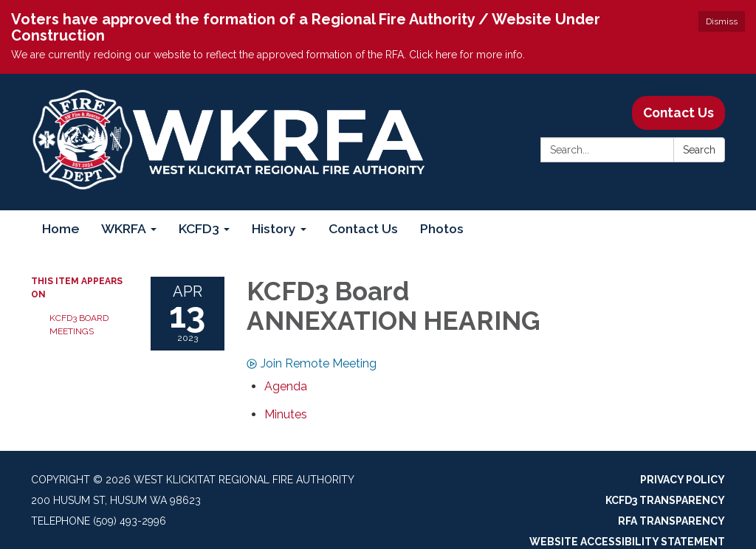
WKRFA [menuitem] (124, 228)
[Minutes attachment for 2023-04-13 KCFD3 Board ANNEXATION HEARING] (286, 414)
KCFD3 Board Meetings (79, 325)
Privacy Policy (683, 480)
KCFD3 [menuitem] (199, 228)
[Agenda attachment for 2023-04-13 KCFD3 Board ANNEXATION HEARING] (286, 386)
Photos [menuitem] (442, 228)
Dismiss (722, 21)
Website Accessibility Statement (627, 542)
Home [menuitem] (61, 228)
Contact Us (678, 113)
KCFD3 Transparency (665, 500)
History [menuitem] (274, 228)
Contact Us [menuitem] (363, 228)
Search (699, 150)
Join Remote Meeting (312, 363)
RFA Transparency (671, 521)
